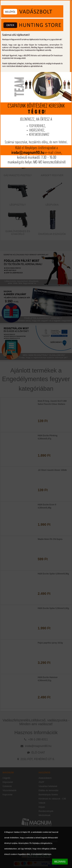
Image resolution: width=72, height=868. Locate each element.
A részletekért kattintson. (41, 854)
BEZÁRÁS (60, 862)
